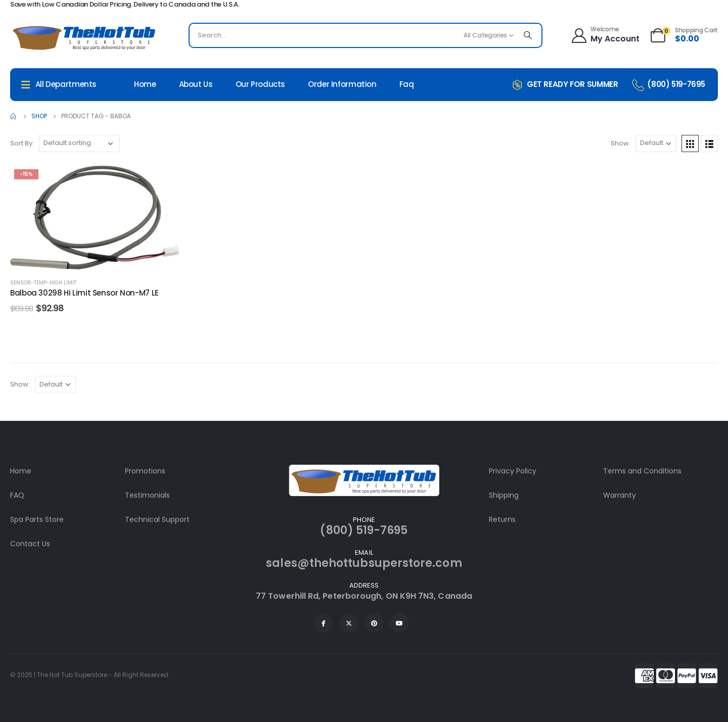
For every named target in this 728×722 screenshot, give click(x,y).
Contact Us (30, 544)
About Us (196, 84)
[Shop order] (79, 143)
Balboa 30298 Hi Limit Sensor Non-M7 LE (84, 293)
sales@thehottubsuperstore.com (364, 563)
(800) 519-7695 (364, 530)
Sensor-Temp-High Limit (43, 283)
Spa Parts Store (37, 519)
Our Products (261, 84)
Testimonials (147, 495)
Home (145, 84)
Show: (621, 143)
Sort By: (22, 143)
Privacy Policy (513, 471)
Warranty (620, 495)
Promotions (145, 471)
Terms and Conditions (642, 471)
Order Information (342, 84)
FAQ (17, 495)
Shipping (504, 495)
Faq (407, 84)
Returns (502, 519)
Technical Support (157, 519)
